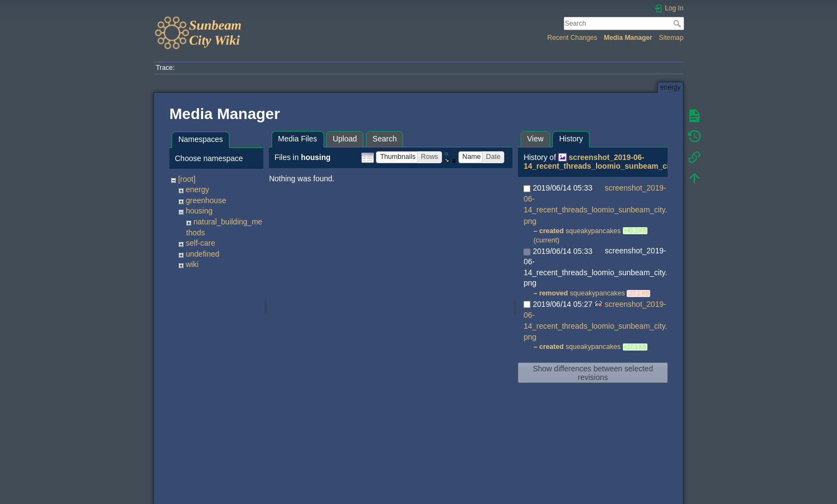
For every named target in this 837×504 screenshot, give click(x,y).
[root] (187, 179)
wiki (192, 264)
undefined (203, 254)
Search (678, 23)
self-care (201, 243)
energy (198, 189)
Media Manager (628, 38)
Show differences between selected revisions (593, 373)
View (535, 139)
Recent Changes (572, 38)
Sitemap (671, 38)
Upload (345, 139)
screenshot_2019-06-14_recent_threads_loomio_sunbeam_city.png (607, 162)
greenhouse (206, 200)
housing (199, 211)
